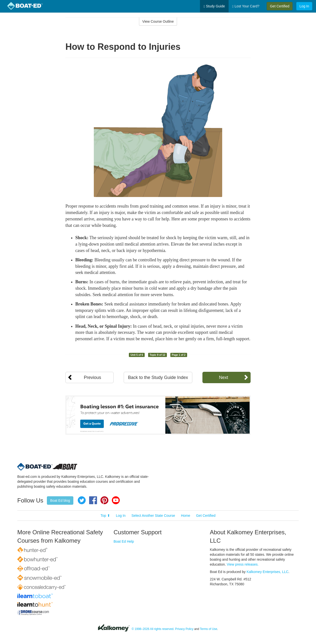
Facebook (93, 500)
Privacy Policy (184, 629)
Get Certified (280, 6)
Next (224, 377)
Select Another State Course (153, 516)
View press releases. (243, 564)
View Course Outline (158, 21)
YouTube (116, 500)
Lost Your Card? (246, 6)
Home (186, 516)
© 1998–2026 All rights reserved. (153, 629)
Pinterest (104, 500)
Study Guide (214, 6)
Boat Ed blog (60, 501)
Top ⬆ (105, 516)
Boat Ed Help (124, 541)
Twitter (82, 500)
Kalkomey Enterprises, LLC (268, 572)
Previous (92, 377)
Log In (304, 6)
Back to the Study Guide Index (158, 377)
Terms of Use (209, 629)
